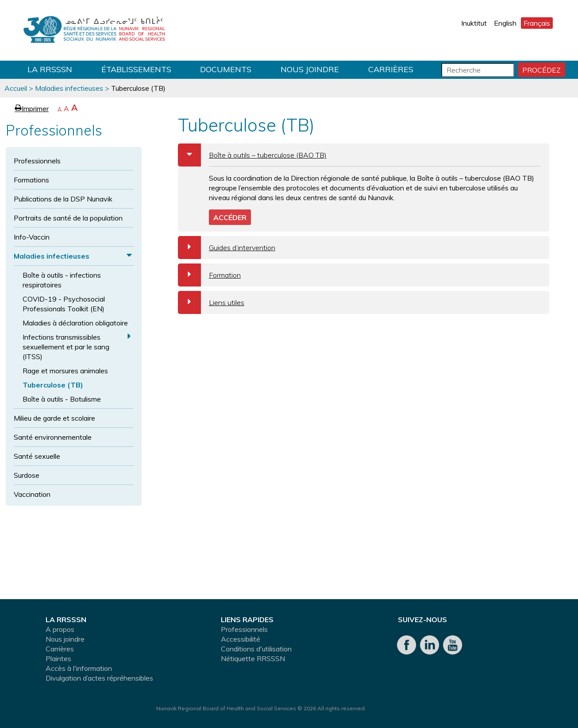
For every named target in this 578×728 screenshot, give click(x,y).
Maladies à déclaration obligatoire (75, 323)
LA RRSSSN (50, 69)
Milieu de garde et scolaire (54, 418)
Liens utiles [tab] (211, 302)
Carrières (391, 69)
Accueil (16, 88)
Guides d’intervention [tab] (227, 248)
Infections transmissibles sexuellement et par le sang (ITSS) (66, 347)
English (505, 23)
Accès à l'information (79, 668)
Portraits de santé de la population (68, 218)
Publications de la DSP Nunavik (63, 199)
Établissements (136, 69)
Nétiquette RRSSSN (253, 658)
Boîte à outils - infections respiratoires (62, 280)
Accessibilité (241, 639)
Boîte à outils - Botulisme (62, 399)
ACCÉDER (230, 217)
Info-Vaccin (32, 237)
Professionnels (37, 161)
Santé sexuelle (37, 456)
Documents (226, 69)
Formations (31, 180)
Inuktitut (474, 23)
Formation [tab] (209, 275)
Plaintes (58, 658)
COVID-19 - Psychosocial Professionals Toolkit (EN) (64, 304)
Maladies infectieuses (69, 88)
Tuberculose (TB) (53, 385)
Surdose (27, 475)
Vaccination (32, 494)
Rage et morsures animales (65, 371)
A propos (60, 629)
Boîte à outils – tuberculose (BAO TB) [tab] (252, 155)
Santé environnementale (53, 437)
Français (537, 23)
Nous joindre (310, 69)
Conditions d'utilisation (256, 649)
